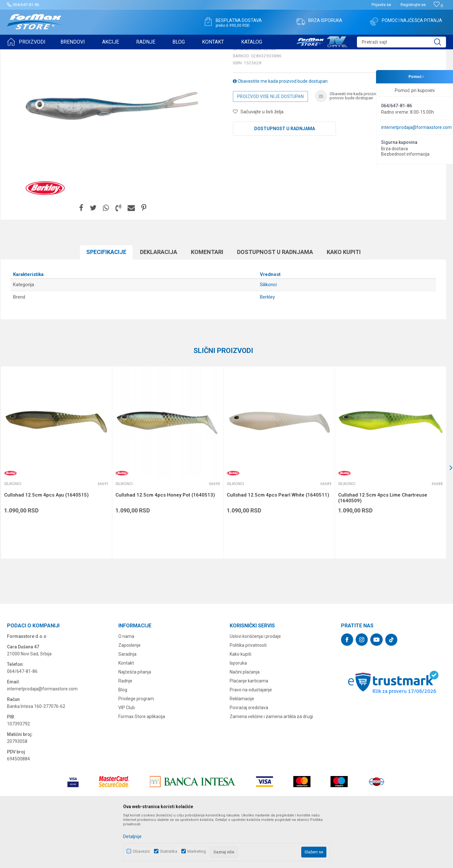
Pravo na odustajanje (251, 739)
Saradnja (127, 703)
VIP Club (127, 757)
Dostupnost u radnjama (285, 178)
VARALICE (65, 53)
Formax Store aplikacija (142, 766)
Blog (123, 739)
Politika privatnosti (248, 695)
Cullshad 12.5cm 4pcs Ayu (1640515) (46, 544)
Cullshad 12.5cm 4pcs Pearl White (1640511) (278, 544)
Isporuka (238, 712)
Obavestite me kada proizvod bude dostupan (280, 131)
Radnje (125, 730)
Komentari (207, 301)
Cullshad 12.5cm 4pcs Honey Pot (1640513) (165, 544)
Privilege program (136, 748)
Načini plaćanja (245, 721)
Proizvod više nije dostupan (270, 146)
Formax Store (19, 53)
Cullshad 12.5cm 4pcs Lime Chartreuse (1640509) (383, 547)
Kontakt (126, 712)
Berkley (267, 346)
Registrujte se (413, 5)
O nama (126, 686)
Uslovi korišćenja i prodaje (255, 686)
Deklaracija (159, 301)
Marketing (197, 851)
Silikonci (86, 53)
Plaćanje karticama (249, 730)
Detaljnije (132, 836)
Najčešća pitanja (135, 721)
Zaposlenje (129, 695)
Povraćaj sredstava (249, 757)
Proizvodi (43, 53)
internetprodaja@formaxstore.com (416, 127)
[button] (401, 42)
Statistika (169, 851)
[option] (56, 512)
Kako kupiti (344, 301)
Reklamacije (242, 748)
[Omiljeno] (438, 6)
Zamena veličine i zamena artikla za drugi (271, 766)
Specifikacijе (106, 301)
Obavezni (141, 851)
